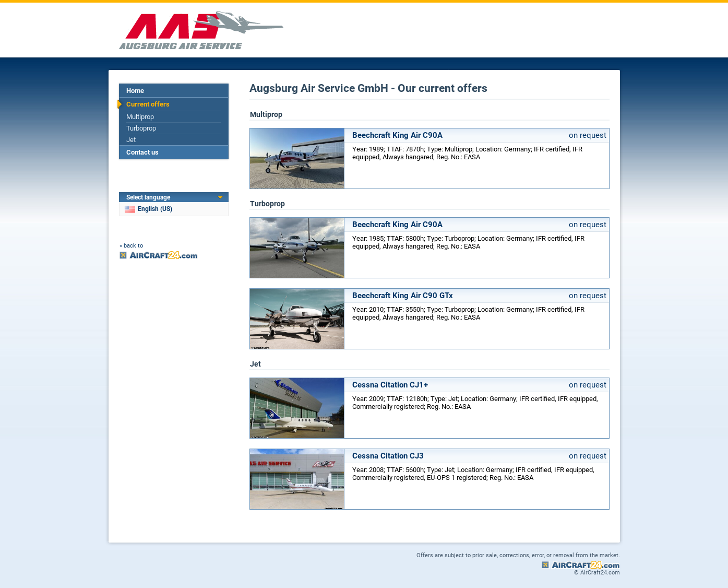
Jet (131, 140)
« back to (131, 246)
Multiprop (140, 117)
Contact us (142, 152)
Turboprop (141, 128)
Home (135, 91)
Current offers (148, 104)
